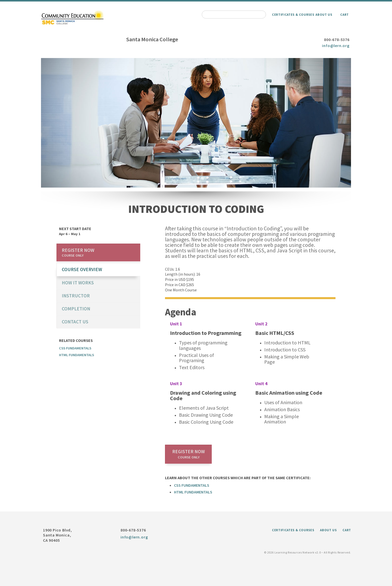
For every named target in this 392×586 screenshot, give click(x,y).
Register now (188, 454)
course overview (82, 269)
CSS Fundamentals (192, 485)
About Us (324, 15)
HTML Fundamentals (193, 492)
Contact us (75, 322)
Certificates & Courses (293, 15)
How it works (78, 283)
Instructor (76, 296)
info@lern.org (336, 46)
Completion (76, 309)
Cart (344, 15)
